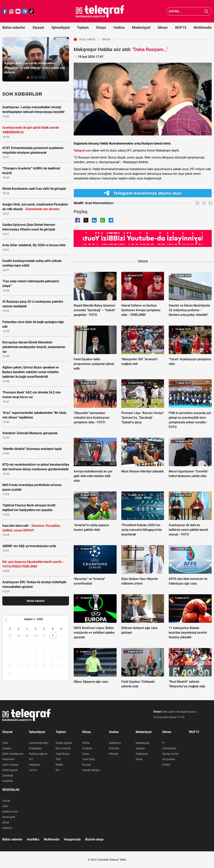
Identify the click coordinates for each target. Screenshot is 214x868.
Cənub (6, 801)
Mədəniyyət (141, 27)
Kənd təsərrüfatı (39, 743)
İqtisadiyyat (61, 27)
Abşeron (7, 828)
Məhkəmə (115, 743)
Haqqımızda (72, 839)
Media (59, 765)
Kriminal (114, 748)
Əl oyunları (169, 759)
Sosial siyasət (64, 743)
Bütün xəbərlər (14, 27)
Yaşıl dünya (62, 754)
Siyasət (38, 27)
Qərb (5, 806)
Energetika (35, 748)
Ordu (5, 743)
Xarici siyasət (10, 765)
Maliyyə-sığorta (38, 754)
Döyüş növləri (170, 754)
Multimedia (203, 27)
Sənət (139, 759)
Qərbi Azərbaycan (13, 754)
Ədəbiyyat (142, 754)
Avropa (87, 765)
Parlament (9, 759)
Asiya (86, 754)
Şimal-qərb (9, 817)
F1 (164, 743)
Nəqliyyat (35, 765)
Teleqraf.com (82, 151)
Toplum (83, 27)
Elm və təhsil (63, 748)
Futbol (166, 765)
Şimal (6, 822)
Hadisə (119, 27)
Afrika (86, 743)
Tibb (58, 759)
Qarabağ (8, 775)
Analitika (8, 781)
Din (58, 770)
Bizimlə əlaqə (94, 839)
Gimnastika (169, 748)
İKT (31, 759)
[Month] (29, 619)
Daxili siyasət (10, 770)
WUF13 (181, 27)
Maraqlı (114, 754)
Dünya (101, 27)
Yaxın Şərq (89, 759)
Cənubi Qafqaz (91, 770)
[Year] (42, 619)
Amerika (87, 748)
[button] (28, 77)
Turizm (33, 770)
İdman (163, 27)
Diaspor (7, 748)
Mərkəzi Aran (10, 812)
